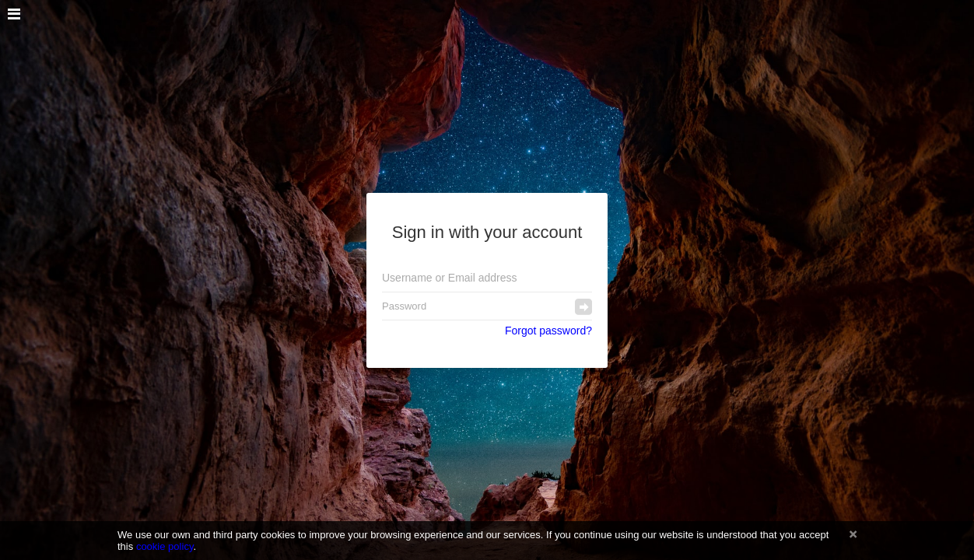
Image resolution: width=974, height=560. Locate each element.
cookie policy (165, 546)
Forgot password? (548, 331)
